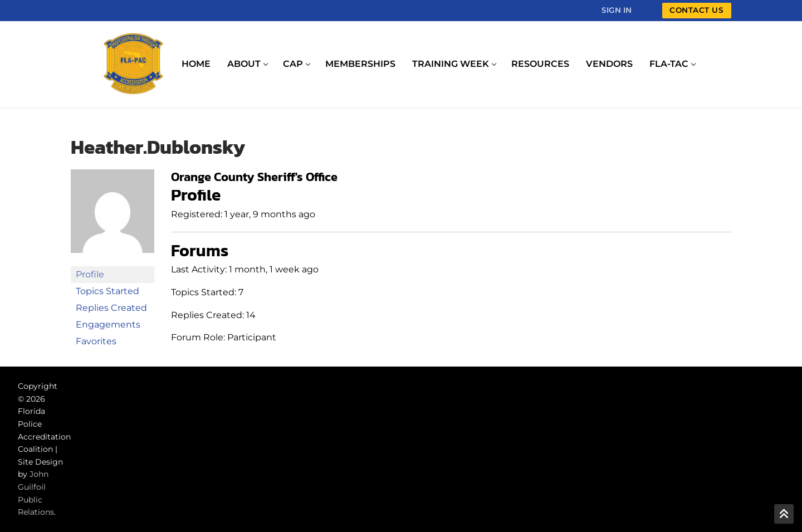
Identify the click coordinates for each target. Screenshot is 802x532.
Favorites (96, 341)
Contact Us (696, 10)
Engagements (108, 324)
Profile (90, 274)
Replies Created (111, 308)
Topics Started (107, 291)
